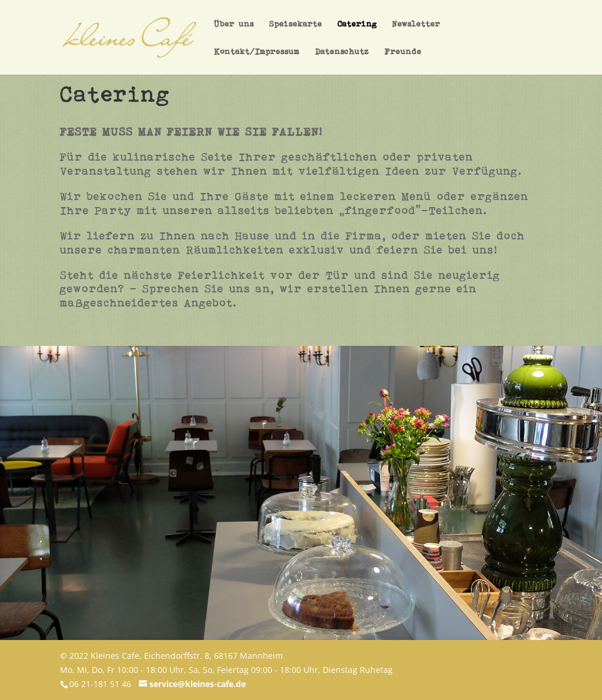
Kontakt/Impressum (257, 62)
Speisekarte (296, 34)
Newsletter (416, 34)
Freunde (403, 62)
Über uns (234, 34)
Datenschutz (342, 62)
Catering (357, 34)
